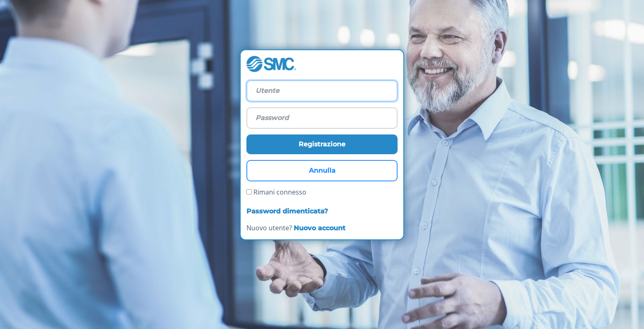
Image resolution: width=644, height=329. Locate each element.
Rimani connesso (276, 192)
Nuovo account (320, 228)
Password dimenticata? (287, 211)
